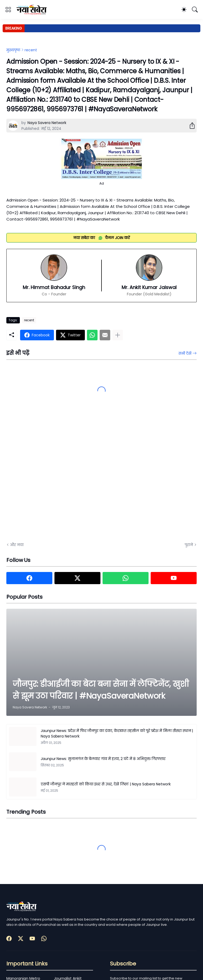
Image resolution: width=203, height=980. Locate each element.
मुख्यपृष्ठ (13, 50)
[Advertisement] (59, 478)
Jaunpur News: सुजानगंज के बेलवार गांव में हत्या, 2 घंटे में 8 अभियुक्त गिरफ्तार (103, 759)
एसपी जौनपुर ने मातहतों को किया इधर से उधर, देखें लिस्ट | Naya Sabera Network (106, 784)
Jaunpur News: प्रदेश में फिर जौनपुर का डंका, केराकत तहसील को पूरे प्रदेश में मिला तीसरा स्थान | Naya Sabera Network (117, 733)
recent (31, 50)
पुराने (189, 545)
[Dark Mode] (184, 10)
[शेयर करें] (190, 126)
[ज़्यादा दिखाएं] (118, 335)
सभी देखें (185, 353)
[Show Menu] (8, 10)
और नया (17, 545)
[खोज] (195, 10)
